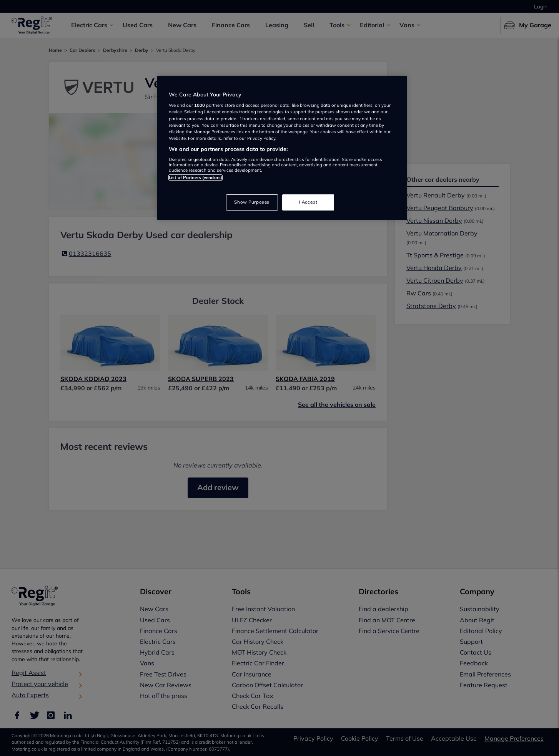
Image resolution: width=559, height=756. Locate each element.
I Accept (308, 202)
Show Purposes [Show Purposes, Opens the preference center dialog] (252, 202)
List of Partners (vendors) (195, 177)
